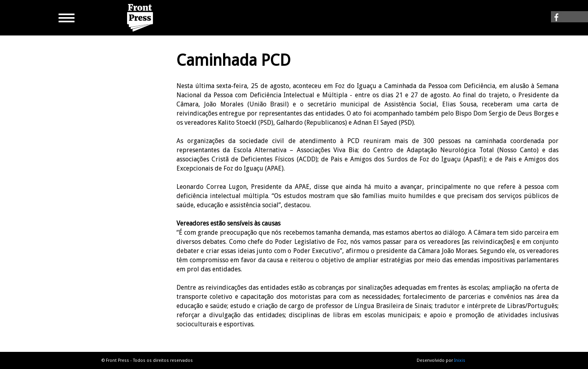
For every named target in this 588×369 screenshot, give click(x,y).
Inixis (460, 360)
